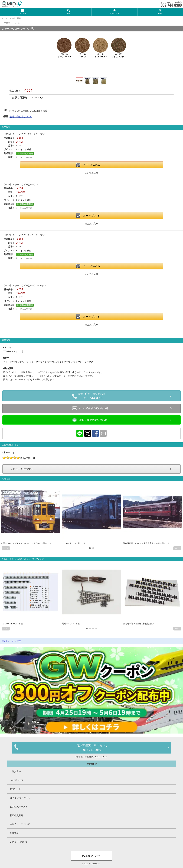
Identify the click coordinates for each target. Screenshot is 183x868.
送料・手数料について (21, 117)
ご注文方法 (15, 771)
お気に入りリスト (19, 807)
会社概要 (14, 833)
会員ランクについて (20, 824)
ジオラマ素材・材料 (12, 18)
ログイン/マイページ (20, 798)
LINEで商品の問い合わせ (90, 420)
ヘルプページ (16, 780)
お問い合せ (15, 789)
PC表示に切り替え (91, 856)
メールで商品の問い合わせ (90, 408)
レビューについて (19, 842)
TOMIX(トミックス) (12, 23)
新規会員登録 (16, 815)
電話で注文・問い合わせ (93, 396)
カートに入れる (92, 165)
